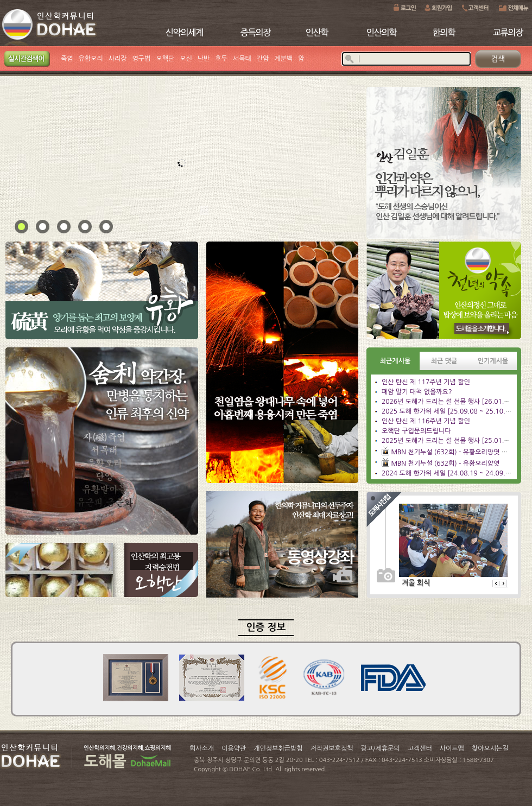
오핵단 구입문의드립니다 (416, 431)
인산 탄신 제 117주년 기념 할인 (426, 382)
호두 (221, 59)
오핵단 (165, 59)
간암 (263, 59)
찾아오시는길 (490, 748)
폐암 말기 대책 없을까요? (417, 392)
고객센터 (420, 748)
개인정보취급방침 (278, 748)
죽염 (67, 59)
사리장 (118, 59)
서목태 (242, 59)
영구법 (142, 59)
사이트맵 (452, 748)
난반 (204, 59)
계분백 (283, 59)
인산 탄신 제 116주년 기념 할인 (426, 421)
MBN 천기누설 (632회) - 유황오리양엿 (445, 464)
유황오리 (91, 59)
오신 (186, 59)
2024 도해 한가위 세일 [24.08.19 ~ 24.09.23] (449, 473)
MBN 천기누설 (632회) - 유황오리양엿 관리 (452, 452)
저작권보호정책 (332, 748)
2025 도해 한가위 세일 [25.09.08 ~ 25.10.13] (449, 411)
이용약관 (234, 748)
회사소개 (202, 748)
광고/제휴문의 (380, 748)
